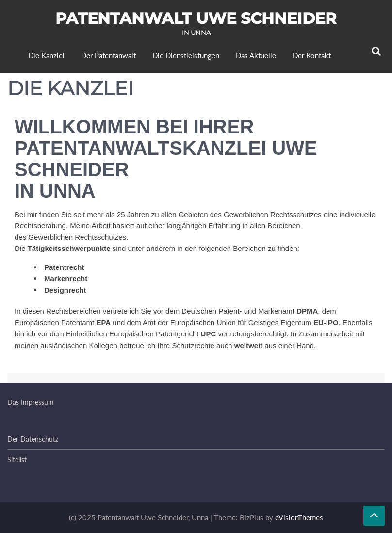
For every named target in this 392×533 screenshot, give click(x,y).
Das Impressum (31, 402)
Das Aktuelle (256, 55)
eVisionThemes (299, 517)
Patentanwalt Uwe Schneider (196, 18)
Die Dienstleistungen (186, 55)
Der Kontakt (312, 55)
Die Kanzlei (46, 55)
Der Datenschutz (33, 439)
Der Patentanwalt (108, 55)
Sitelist (17, 459)
